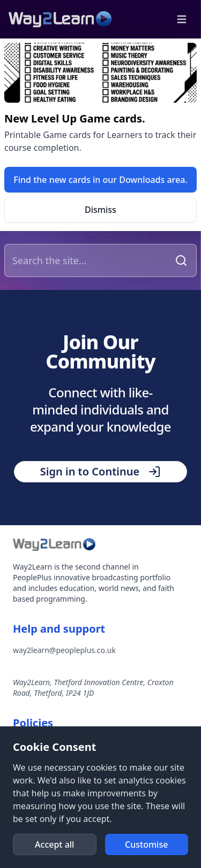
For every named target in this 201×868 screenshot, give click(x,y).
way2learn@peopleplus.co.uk (64, 650)
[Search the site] (88, 260)
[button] (182, 19)
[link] (100, 180)
